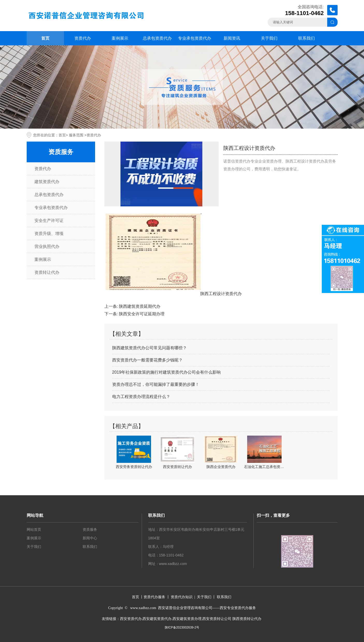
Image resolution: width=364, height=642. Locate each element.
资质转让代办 (47, 272)
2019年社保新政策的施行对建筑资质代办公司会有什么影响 (167, 372)
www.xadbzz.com (173, 564)
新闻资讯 (232, 38)
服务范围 (76, 135)
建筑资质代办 (47, 182)
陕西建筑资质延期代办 (140, 306)
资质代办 (83, 38)
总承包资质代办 (157, 38)
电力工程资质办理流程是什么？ (141, 397)
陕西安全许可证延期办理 (142, 314)
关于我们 (269, 38)
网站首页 (34, 529)
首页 (45, 38)
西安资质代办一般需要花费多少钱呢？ (147, 360)
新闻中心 (90, 538)
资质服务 (90, 529)
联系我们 (306, 38)
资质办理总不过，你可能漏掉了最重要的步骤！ (156, 384)
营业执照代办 (47, 246)
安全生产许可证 (49, 221)
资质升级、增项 (49, 233)
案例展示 (120, 38)
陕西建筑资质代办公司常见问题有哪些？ (149, 348)
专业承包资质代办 (195, 38)
